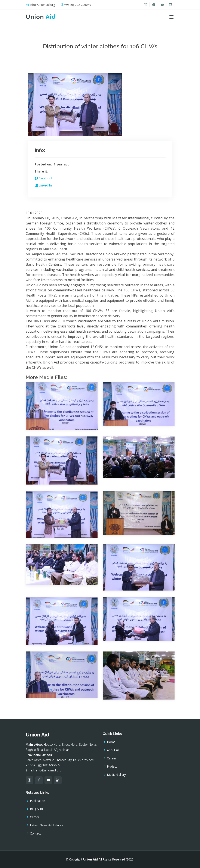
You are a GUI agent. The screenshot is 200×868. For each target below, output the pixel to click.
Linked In (43, 185)
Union (41, 17)
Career (112, 758)
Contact (35, 833)
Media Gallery (116, 775)
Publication (38, 801)
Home (111, 742)
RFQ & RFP (38, 809)
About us (113, 750)
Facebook (44, 178)
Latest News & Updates (47, 825)
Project (112, 767)
